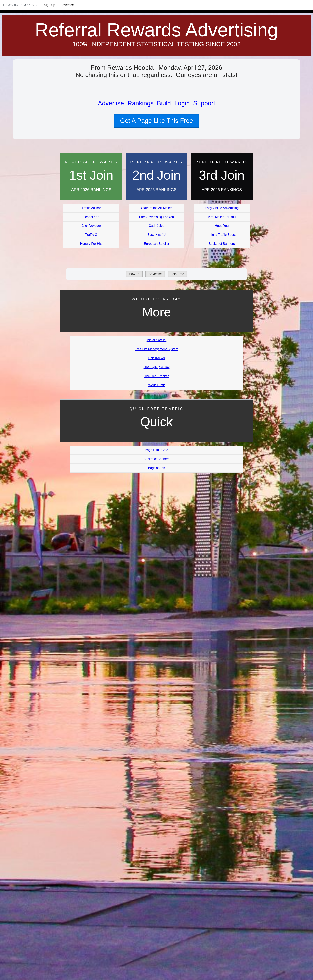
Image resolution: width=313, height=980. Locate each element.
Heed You (222, 226)
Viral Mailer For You (222, 217)
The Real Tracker (157, 376)
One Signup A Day (157, 367)
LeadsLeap (91, 217)
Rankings (140, 103)
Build (164, 103)
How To (134, 274)
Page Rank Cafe (156, 450)
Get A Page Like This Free (156, 121)
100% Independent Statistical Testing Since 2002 (156, 44)
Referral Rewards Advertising (156, 30)
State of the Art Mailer (156, 208)
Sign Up (50, 5)
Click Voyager (91, 226)
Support (204, 103)
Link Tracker (156, 358)
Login (182, 103)
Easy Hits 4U (156, 235)
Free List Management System (156, 349)
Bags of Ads (156, 468)
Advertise (67, 5)
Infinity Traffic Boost (222, 235)
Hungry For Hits (91, 244)
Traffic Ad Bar (91, 208)
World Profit (156, 385)
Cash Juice (156, 226)
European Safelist (156, 244)
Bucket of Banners (222, 244)
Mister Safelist (156, 340)
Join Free (178, 274)
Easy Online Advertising (222, 208)
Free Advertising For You (156, 217)
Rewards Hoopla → (20, 5)
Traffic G (91, 235)
